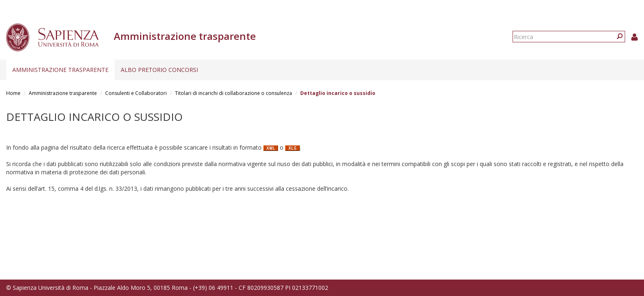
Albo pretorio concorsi (159, 70)
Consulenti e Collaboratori (136, 93)
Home (13, 93)
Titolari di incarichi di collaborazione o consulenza (233, 93)
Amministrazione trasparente (60, 70)
